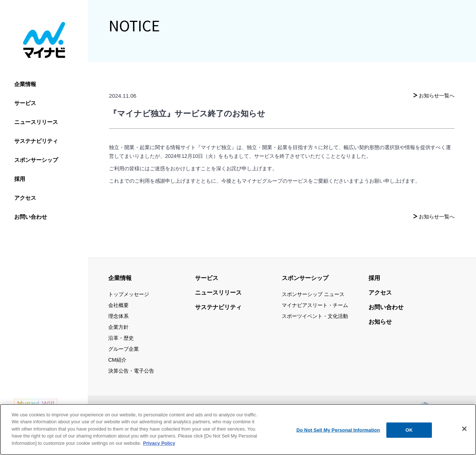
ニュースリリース (36, 122)
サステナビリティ (36, 141)
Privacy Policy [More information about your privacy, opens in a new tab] (159, 448)
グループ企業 (124, 349)
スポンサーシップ (36, 160)
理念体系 (118, 316)
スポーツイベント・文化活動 (315, 316)
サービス (25, 103)
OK (409, 434)
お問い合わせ (31, 217)
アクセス (25, 198)
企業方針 (118, 327)
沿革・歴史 (121, 338)
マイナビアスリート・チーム (315, 305)
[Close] (464, 433)
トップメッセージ (129, 294)
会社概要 (118, 305)
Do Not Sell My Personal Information (338, 434)
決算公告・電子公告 (131, 371)
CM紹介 (117, 360)
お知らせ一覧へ (437, 96)
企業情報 (25, 84)
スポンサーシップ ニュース (313, 294)
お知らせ (380, 322)
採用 (20, 179)
